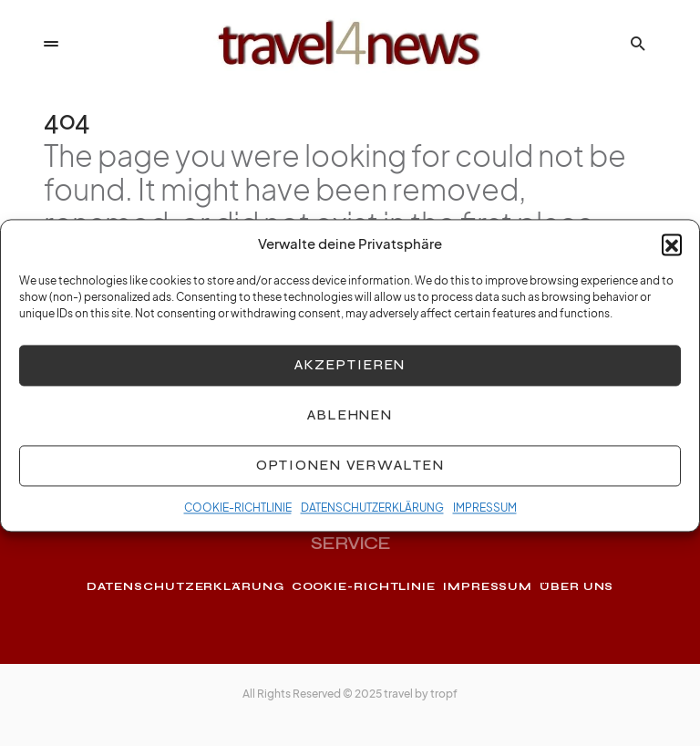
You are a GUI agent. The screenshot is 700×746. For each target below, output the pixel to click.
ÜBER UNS (576, 586)
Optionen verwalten (350, 473)
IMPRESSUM (485, 516)
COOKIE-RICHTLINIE (238, 516)
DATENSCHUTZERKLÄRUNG (372, 516)
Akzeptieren (350, 373)
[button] (672, 253)
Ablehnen (350, 423)
